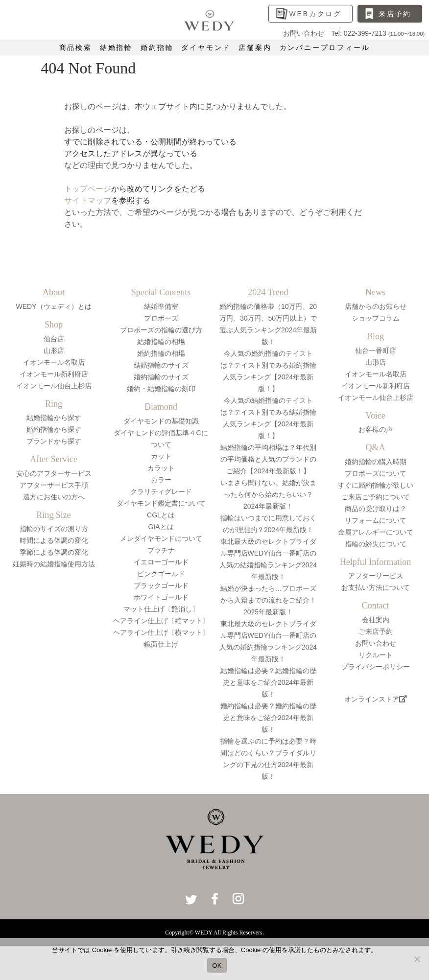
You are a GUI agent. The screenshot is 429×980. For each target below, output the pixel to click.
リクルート (376, 655)
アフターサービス (376, 576)
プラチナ (161, 550)
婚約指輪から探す (54, 429)
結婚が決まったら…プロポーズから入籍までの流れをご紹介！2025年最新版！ (268, 600)
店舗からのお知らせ (376, 306)
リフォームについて (376, 520)
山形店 (54, 350)
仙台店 (54, 339)
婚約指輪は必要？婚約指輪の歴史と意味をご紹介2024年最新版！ (268, 718)
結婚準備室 (161, 306)
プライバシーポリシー (376, 667)
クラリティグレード (161, 491)
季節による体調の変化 (54, 552)
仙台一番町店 (376, 350)
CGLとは (161, 515)
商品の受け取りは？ (376, 509)
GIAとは (161, 527)
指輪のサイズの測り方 (54, 529)
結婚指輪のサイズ (161, 365)
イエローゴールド (161, 562)
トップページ (88, 189)
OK (217, 966)
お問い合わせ (376, 643)
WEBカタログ (316, 14)
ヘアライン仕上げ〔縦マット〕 (161, 621)
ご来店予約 (376, 631)
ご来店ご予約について (376, 497)
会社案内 (376, 620)
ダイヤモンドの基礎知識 (161, 421)
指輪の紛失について (376, 544)
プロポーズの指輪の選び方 (161, 330)
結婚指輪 (116, 47)
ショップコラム (376, 318)
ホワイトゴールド (161, 597)
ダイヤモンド (206, 47)
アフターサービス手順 (54, 485)
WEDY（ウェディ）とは (54, 306)
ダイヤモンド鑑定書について (161, 503)
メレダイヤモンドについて (161, 538)
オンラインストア (376, 699)
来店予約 (395, 14)
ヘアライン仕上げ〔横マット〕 (161, 632)
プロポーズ (161, 318)
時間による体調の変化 (54, 540)
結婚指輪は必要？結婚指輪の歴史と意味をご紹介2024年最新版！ (268, 682)
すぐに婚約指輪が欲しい (376, 485)
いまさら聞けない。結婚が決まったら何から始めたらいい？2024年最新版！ (268, 494)
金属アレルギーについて (376, 532)
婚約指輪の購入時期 (376, 462)
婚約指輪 (157, 47)
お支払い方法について (376, 587)
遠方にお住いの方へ (54, 497)
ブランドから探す (54, 441)
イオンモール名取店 (54, 362)
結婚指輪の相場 (161, 342)
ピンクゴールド (161, 574)
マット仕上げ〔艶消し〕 (161, 609)
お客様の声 (376, 429)
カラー (161, 480)
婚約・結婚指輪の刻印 (161, 389)
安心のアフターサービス (54, 473)
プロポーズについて (376, 473)
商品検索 (76, 47)
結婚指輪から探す (54, 418)
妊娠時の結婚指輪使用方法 (54, 564)
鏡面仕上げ (161, 644)
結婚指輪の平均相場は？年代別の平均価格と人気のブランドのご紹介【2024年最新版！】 (268, 459)
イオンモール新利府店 (54, 374)
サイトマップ (88, 200)
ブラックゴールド (161, 585)
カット (161, 456)
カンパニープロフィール (325, 47)
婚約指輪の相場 (161, 353)
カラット (161, 468)
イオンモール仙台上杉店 (54, 386)
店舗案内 (255, 47)
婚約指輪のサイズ (161, 377)
